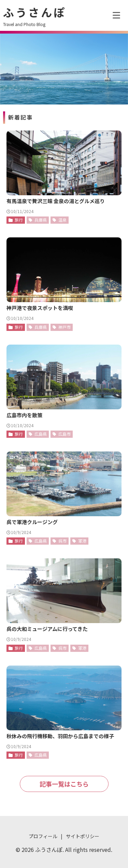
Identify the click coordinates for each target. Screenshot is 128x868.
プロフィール (43, 836)
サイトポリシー (83, 836)
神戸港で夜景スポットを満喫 (40, 308)
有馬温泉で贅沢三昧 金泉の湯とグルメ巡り (56, 201)
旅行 (19, 220)
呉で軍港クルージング (32, 522)
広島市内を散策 (24, 415)
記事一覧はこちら (64, 784)
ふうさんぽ (35, 12)
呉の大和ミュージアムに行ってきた (47, 629)
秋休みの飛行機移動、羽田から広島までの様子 (60, 736)
